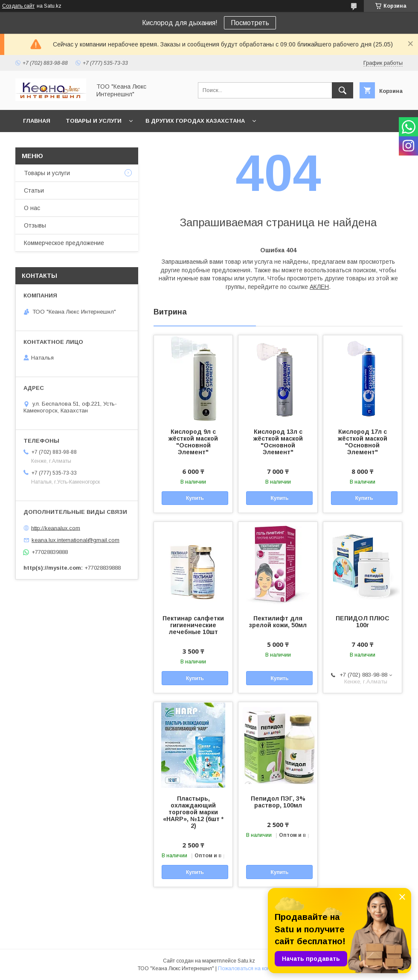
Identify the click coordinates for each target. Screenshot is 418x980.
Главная (37, 121)
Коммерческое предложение (64, 243)
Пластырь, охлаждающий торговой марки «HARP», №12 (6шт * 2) (193, 812)
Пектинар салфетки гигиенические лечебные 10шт (193, 625)
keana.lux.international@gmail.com (75, 540)
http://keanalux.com (56, 528)
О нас (32, 208)
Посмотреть (250, 23)
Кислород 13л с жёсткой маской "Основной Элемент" (278, 442)
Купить (195, 498)
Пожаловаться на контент (249, 968)
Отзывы (35, 225)
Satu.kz (246, 961)
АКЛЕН (319, 287)
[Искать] (343, 90)
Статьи (34, 190)
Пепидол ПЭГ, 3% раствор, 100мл (278, 802)
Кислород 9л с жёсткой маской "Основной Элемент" (193, 442)
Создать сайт (18, 6)
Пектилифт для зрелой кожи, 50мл (278, 622)
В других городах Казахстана (195, 121)
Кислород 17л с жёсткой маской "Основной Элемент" (363, 442)
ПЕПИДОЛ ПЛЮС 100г (363, 622)
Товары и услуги (94, 121)
